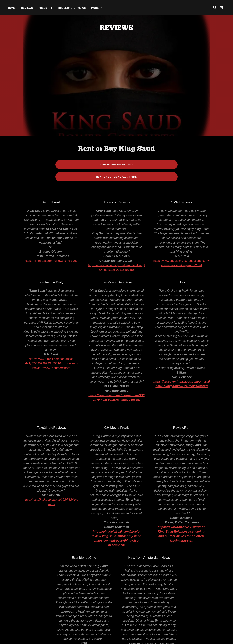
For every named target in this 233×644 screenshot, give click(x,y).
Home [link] (12, 8)
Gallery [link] (145, 636)
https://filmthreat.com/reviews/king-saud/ (51, 185)
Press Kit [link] (45, 8)
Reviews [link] (27, 8)
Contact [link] (160, 636)
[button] (97, 8)
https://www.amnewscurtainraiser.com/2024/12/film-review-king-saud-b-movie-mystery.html (149, 600)
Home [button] (71, 636)
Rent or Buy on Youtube (116, 89)
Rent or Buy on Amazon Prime (116, 101)
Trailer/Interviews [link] (72, 8)
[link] (222, 7)
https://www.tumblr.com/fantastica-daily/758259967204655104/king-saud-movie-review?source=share (51, 288)
